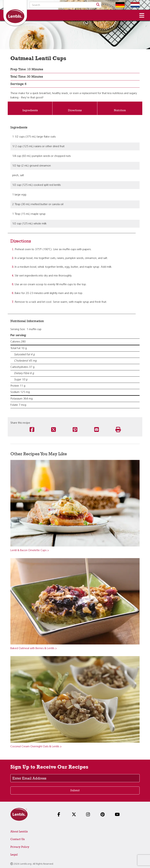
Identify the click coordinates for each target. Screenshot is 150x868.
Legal (14, 854)
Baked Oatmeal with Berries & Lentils (32, 648)
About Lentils (19, 831)
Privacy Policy (20, 847)
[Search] (98, 5)
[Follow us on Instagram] (89, 815)
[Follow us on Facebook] (61, 815)
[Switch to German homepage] (117, 5)
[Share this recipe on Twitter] (53, 430)
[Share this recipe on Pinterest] (75, 430)
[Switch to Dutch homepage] (132, 5)
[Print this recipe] (118, 430)
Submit (75, 790)
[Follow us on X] (75, 815)
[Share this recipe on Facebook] (32, 430)
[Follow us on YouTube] (118, 815)
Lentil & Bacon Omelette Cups (28, 550)
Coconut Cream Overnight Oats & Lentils (35, 747)
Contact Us (17, 839)
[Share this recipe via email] (97, 430)
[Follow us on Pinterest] (104, 815)
